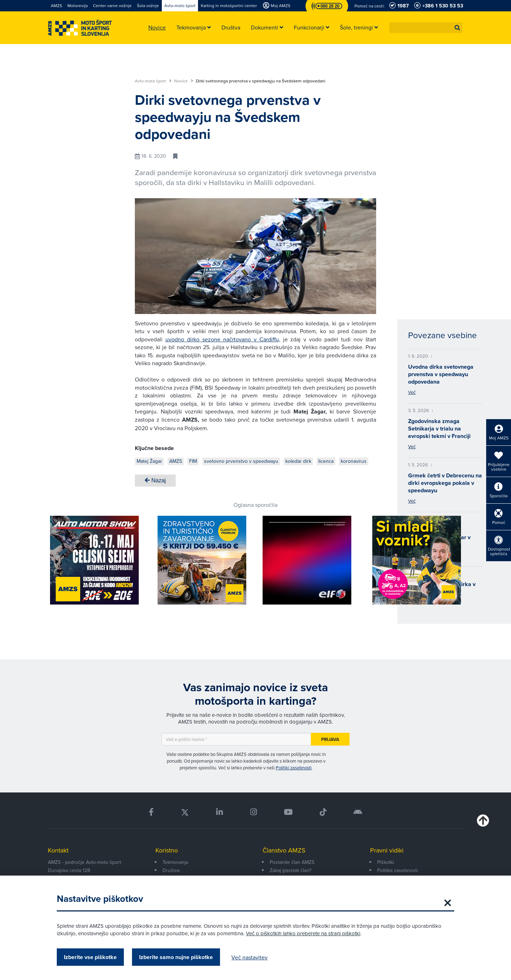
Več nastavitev (249, 957)
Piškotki (386, 862)
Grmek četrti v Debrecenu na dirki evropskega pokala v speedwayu (445, 483)
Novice (184, 81)
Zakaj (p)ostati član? (290, 870)
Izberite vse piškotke (90, 957)
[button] (457, 28)
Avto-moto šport (153, 81)
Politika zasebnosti (397, 870)
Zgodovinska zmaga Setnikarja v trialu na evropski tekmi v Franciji (439, 429)
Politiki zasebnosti (294, 768)
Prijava (330, 739)
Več (412, 392)
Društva (171, 870)
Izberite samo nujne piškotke (176, 957)
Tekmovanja (175, 862)
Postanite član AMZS (292, 862)
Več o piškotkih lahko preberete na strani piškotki (303, 933)
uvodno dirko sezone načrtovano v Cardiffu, (223, 339)
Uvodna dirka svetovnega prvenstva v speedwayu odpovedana (441, 374)
